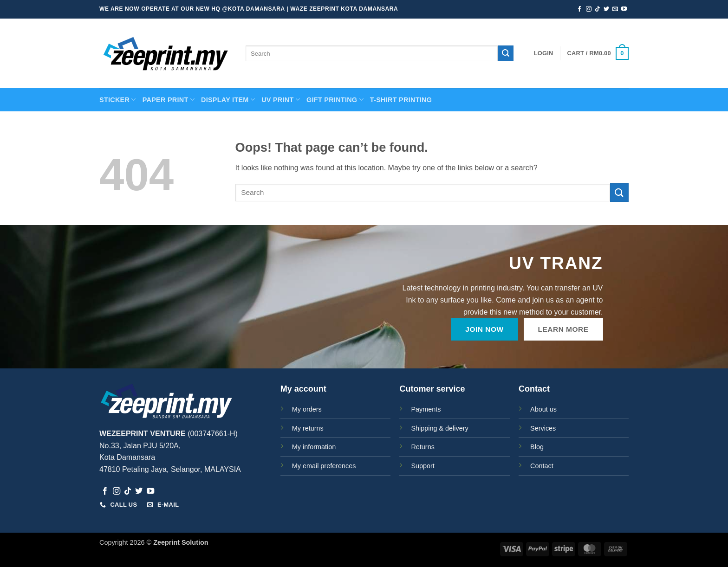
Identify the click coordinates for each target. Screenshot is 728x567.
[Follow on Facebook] (579, 9)
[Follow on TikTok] (598, 9)
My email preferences (324, 466)
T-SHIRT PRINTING (401, 100)
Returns (422, 447)
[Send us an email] (615, 9)
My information (314, 447)
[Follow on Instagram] (589, 9)
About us (543, 409)
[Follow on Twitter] (606, 9)
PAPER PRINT (169, 100)
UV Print (281, 100)
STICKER (118, 100)
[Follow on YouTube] (624, 9)
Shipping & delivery (439, 428)
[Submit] (506, 53)
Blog (537, 447)
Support (422, 466)
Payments (426, 409)
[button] (544, 53)
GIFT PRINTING (335, 100)
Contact (542, 466)
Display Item (228, 100)
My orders (307, 409)
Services (543, 428)
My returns (308, 428)
